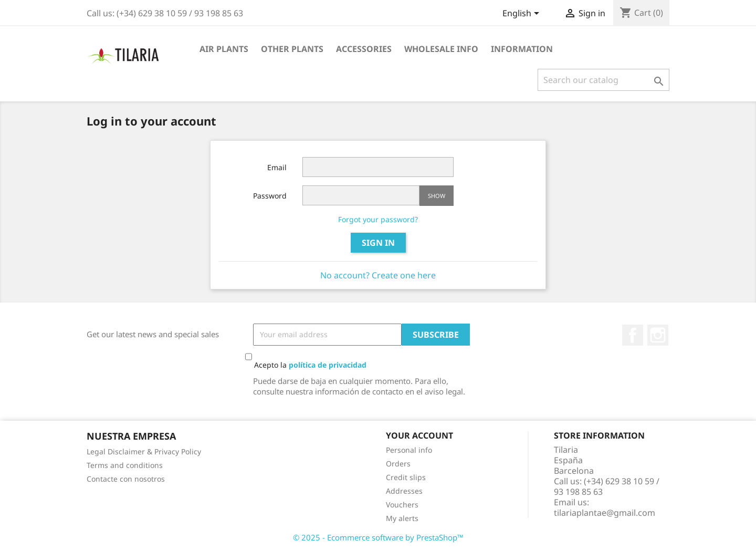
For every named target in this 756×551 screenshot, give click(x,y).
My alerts (402, 518)
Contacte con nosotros (126, 479)
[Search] (603, 80)
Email (277, 167)
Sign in (378, 243)
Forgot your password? (378, 219)
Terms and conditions (125, 465)
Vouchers (402, 505)
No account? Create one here (378, 275)
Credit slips (406, 477)
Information (522, 49)
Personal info (409, 450)
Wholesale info (441, 49)
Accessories (364, 49)
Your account (419, 435)
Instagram (658, 335)
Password (270, 196)
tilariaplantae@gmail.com (605, 513)
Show (437, 196)
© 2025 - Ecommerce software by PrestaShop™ (378, 537)
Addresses (404, 491)
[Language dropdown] (523, 14)
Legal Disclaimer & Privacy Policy (144, 451)
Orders (398, 464)
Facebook (633, 335)
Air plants (224, 49)
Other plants (292, 49)
